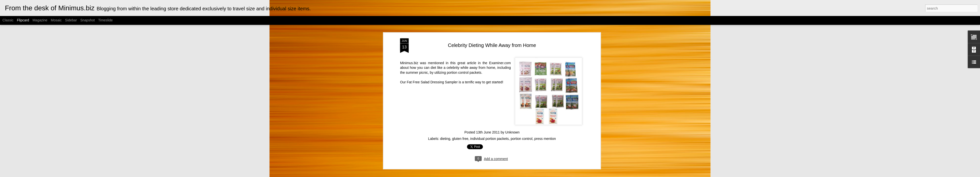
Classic (8, 20)
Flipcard (23, 20)
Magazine (40, 20)
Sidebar (71, 20)
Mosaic (56, 20)
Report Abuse (538, 174)
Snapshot (88, 20)
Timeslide (105, 20)
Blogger (524, 174)
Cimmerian (496, 174)
